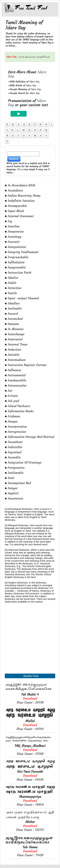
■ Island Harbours (17, 406)
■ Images (11, 421)
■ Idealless (12, 303)
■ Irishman (12, 416)
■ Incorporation (16, 426)
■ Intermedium (15, 360)
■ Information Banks (19, 411)
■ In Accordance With (20, 185)
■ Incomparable (16, 206)
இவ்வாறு (30, 57)
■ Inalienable (14, 473)
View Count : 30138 (30, 698)
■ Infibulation (15, 262)
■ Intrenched (14, 319)
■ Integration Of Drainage (23, 462)
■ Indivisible (14, 447)
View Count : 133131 (30, 826)
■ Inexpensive (14, 231)
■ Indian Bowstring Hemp (23, 195)
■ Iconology (13, 237)
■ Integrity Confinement (22, 252)
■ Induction (13, 349)
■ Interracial (14, 339)
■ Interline (12, 226)
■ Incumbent (14, 442)
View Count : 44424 (30, 776)
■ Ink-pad (12, 401)
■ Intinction (13, 288)
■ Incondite (13, 457)
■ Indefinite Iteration (20, 201)
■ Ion (8, 391)
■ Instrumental (15, 375)
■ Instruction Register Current (26, 365)
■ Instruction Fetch (18, 272)
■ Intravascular (16, 385)
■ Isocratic (12, 242)
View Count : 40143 (30, 725)
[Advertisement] (30, 642)
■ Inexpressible (15, 267)
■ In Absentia (14, 329)
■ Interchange (15, 334)
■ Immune (12, 324)
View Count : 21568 (30, 750)
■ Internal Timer (16, 344)
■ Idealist (11, 278)
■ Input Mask (14, 211)
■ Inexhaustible (16, 380)
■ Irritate (11, 396)
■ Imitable (12, 355)
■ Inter (10, 478)
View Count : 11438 (30, 851)
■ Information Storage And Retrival (30, 437)
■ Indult (10, 283)
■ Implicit (12, 493)
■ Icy (8, 221)
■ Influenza (13, 370)
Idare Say (34, 82)
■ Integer (11, 488)
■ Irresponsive (15, 468)
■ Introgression (15, 432)
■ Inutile (11, 293)
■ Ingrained (13, 452)
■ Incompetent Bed (18, 483)
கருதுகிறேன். (43, 57)
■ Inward (11, 314)
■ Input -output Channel (22, 298)
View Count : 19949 (30, 801)
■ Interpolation (15, 247)
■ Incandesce (14, 190)
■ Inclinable (13, 308)
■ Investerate (14, 498)
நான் (22, 57)
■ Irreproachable (17, 257)
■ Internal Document (19, 216)
